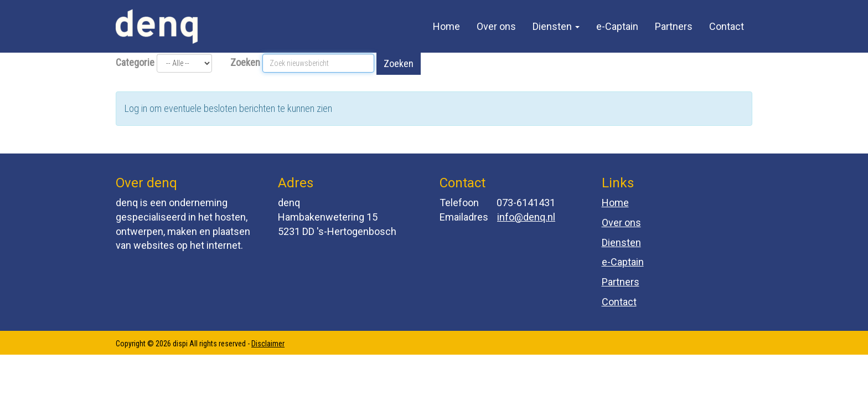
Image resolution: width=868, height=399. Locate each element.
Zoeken (245, 62)
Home (446, 26)
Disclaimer (268, 344)
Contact (727, 26)
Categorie (135, 62)
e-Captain (617, 26)
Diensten (556, 26)
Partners (674, 26)
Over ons (496, 26)
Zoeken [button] (399, 63)
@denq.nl (526, 217)
